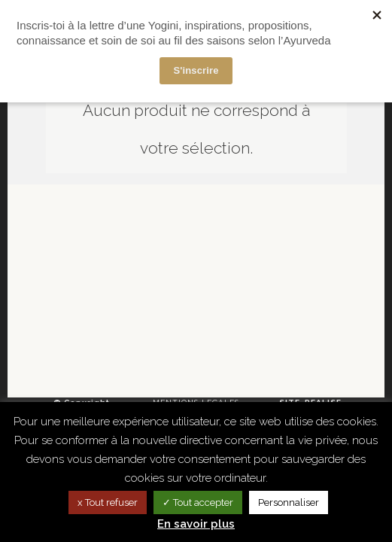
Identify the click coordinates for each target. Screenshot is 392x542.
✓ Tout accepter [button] (198, 502)
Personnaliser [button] (289, 502)
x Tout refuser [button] (108, 502)
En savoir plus (196, 524)
